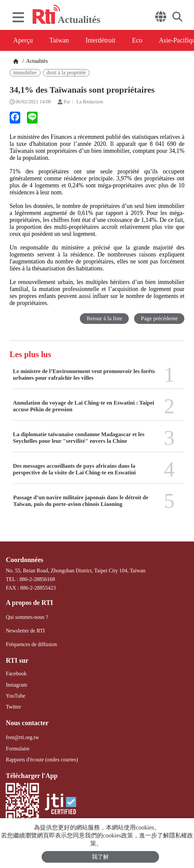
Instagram (16, 684)
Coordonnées (24, 560)
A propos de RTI (29, 603)
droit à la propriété (66, 73)
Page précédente (159, 318)
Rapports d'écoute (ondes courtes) (42, 759)
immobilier (25, 73)
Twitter (13, 707)
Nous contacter (27, 723)
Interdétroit (100, 40)
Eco (137, 40)
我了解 (100, 857)
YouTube (15, 695)
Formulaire (17, 748)
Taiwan (59, 40)
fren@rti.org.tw (22, 737)
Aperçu (23, 40)
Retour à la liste (104, 318)
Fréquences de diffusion (31, 644)
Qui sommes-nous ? (27, 617)
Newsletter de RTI (25, 631)
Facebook (16, 674)
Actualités (36, 61)
